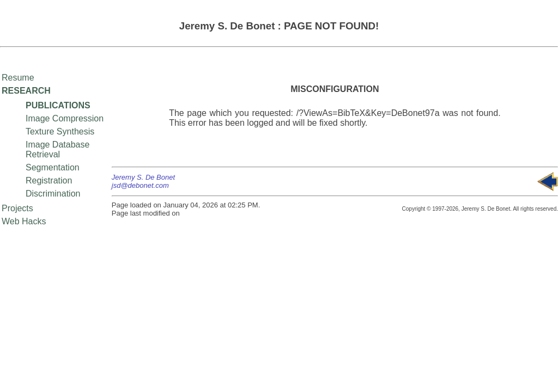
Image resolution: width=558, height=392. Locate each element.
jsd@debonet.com (140, 185)
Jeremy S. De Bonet (143, 177)
